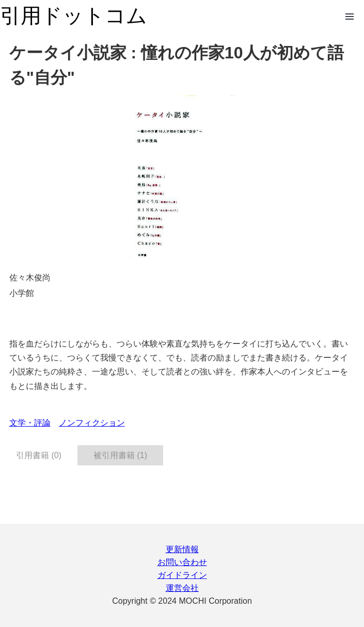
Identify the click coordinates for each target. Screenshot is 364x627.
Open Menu (350, 17)
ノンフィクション (92, 423)
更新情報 (182, 549)
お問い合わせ (182, 562)
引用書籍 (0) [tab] (39, 455)
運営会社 (182, 588)
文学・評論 (30, 423)
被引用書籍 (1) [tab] (120, 455)
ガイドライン (182, 575)
